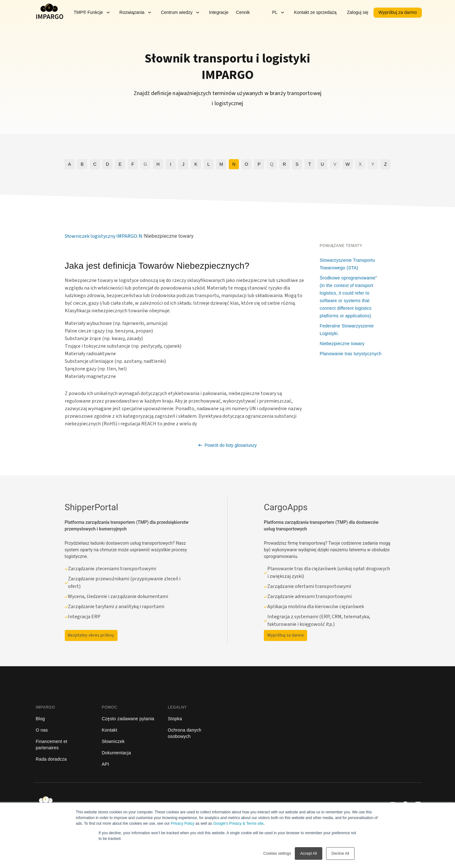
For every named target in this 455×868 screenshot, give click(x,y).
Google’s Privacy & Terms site (238, 823)
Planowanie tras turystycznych (351, 354)
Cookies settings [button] (277, 853)
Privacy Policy (183, 823)
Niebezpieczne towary (342, 344)
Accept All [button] (309, 853)
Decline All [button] (340, 853)
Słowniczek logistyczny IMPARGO (101, 236)
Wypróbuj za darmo (286, 635)
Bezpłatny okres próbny (91, 635)
